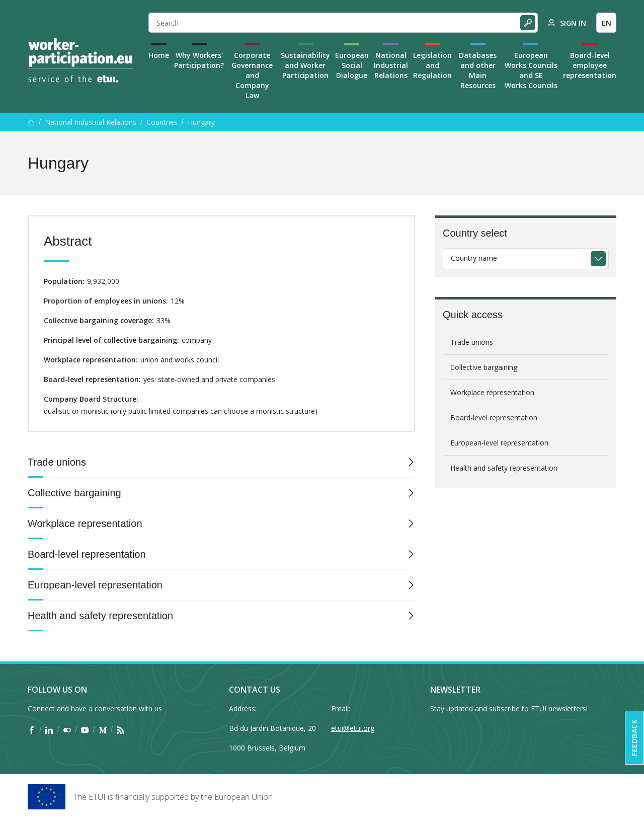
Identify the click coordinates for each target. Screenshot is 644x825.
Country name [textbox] (474, 258)
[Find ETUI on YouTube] (85, 730)
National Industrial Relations (391, 65)
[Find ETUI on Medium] (103, 730)
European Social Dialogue (352, 65)
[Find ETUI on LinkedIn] (49, 730)
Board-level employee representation (590, 65)
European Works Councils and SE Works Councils (531, 70)
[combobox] (526, 259)
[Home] (80, 60)
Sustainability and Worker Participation (305, 65)
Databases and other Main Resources (478, 70)
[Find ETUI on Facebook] (31, 730)
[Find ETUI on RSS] (120, 730)
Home (159, 55)
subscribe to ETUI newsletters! (538, 708)
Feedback (634, 738)
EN (607, 23)
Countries (162, 122)
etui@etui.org (353, 728)
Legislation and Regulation (432, 65)
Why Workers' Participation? (199, 60)
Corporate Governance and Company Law (252, 75)
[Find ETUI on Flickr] (67, 730)
